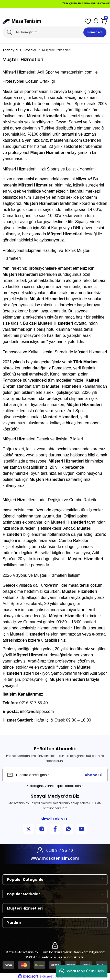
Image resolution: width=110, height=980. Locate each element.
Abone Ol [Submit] (93, 775)
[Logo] (22, 21)
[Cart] (104, 21)
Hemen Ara (95, 32)
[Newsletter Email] (55, 775)
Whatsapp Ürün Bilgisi (82, 971)
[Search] (55, 32)
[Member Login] (96, 21)
